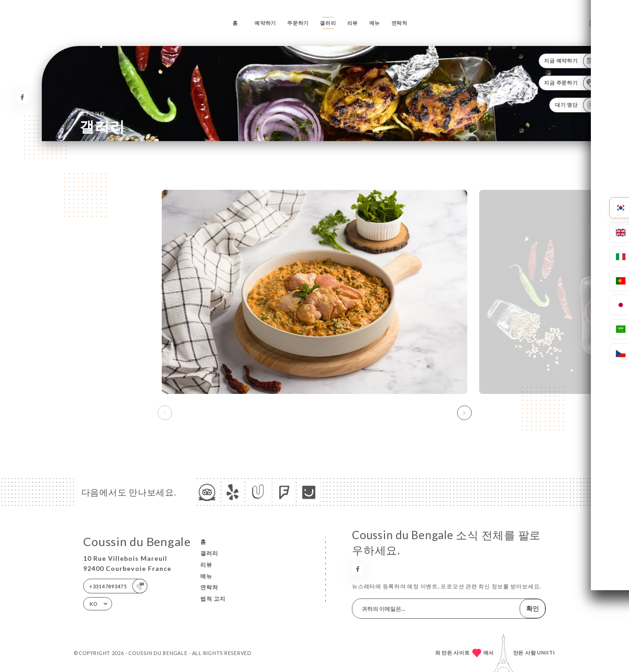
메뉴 (375, 23)
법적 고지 (213, 599)
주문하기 (298, 23)
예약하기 (265, 23)
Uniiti (546, 652)
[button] (464, 413)
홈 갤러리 (92, 113)
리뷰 (353, 23)
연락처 (399, 23)
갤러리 (328, 23)
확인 (533, 608)
